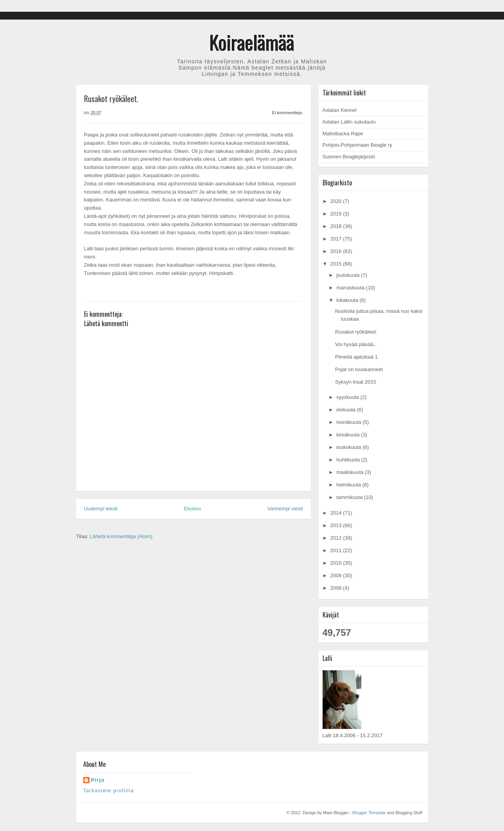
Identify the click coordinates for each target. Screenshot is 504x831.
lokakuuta (348, 300)
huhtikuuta (349, 460)
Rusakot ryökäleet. (356, 332)
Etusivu (193, 509)
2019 (337, 214)
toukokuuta (349, 447)
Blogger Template (369, 813)
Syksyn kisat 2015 (356, 382)
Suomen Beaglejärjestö (349, 157)
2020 (337, 201)
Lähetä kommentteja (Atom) (121, 536)
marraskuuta (351, 288)
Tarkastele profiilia (109, 791)
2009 (337, 575)
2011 (337, 550)
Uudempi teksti (101, 509)
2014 (337, 513)
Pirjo (98, 780)
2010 (337, 563)
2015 (337, 264)
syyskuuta (348, 397)
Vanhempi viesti (285, 509)
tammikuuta (350, 497)
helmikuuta (349, 485)
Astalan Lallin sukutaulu (349, 122)
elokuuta (347, 410)
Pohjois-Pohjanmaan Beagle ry (358, 145)
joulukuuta (349, 275)
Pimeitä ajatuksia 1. (357, 357)
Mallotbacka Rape (343, 134)
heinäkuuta (349, 422)
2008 (337, 588)
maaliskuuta (351, 472)
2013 (337, 525)
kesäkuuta (349, 435)
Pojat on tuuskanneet (359, 369)
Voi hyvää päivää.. (356, 344)
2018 (337, 226)
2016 (337, 251)
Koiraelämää (252, 42)
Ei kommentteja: (288, 113)
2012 (337, 538)
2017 (337, 239)
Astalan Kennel (340, 110)
